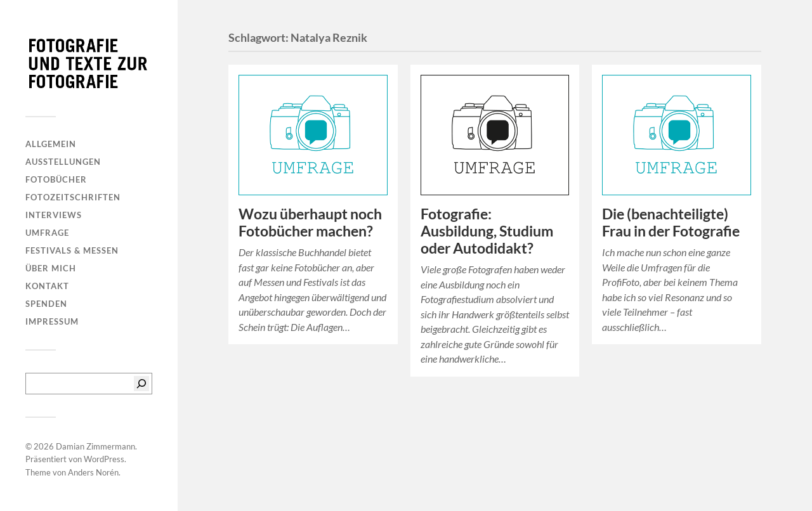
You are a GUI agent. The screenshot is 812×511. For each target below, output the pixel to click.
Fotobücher (56, 179)
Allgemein (51, 144)
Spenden (46, 304)
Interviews (54, 215)
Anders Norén (93, 472)
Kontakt (47, 286)
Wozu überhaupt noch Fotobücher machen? (310, 223)
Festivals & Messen (72, 250)
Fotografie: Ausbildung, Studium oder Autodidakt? (487, 231)
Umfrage (47, 233)
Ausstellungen (63, 162)
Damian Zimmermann (95, 446)
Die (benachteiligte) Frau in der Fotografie (671, 223)
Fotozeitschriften (73, 197)
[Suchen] (141, 384)
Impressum (52, 321)
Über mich (51, 268)
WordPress (104, 459)
